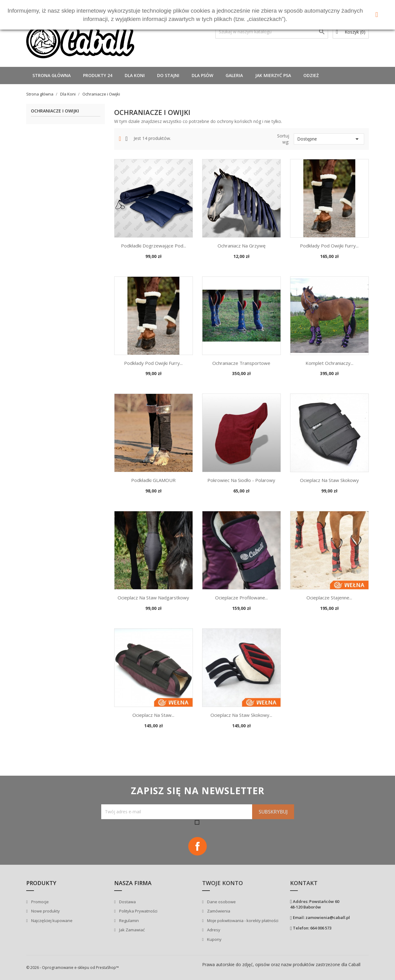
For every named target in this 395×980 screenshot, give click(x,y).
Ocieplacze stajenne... (329, 598)
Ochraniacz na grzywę (241, 246)
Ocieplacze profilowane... (241, 598)
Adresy (213, 930)
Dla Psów (202, 75)
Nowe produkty (45, 911)
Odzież (311, 75)
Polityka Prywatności (138, 911)
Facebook (197, 846)
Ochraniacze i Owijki (55, 111)
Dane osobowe (221, 902)
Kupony (214, 939)
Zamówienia (218, 911)
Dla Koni (135, 75)
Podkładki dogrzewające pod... (154, 246)
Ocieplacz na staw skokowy (329, 480)
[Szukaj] (272, 32)
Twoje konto (222, 883)
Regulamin (129, 921)
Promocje (39, 902)
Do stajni (168, 75)
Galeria (234, 75)
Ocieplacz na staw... (153, 715)
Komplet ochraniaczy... (329, 363)
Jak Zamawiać (131, 930)
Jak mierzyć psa (273, 75)
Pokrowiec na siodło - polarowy (241, 480)
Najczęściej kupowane (51, 921)
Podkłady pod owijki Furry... (329, 246)
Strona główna (52, 75)
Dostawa (127, 902)
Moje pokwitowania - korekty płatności (242, 921)
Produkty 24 (98, 75)
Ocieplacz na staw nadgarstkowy (153, 598)
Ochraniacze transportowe (241, 363)
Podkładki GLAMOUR (153, 480)
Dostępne (329, 139)
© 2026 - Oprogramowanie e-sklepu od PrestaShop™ (73, 968)
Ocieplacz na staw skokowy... (241, 715)
